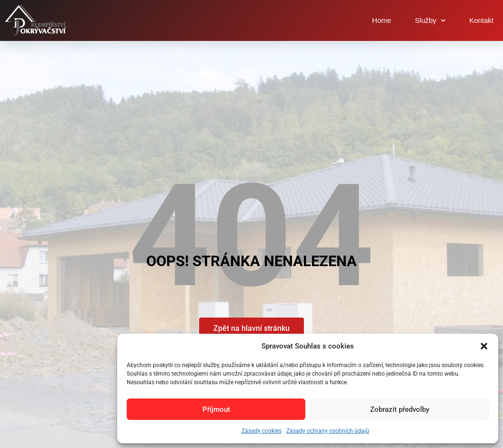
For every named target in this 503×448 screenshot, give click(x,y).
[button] (484, 346)
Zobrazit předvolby (400, 409)
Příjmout (216, 409)
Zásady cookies (262, 431)
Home (382, 20)
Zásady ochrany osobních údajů (328, 431)
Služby (430, 21)
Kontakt (481, 20)
